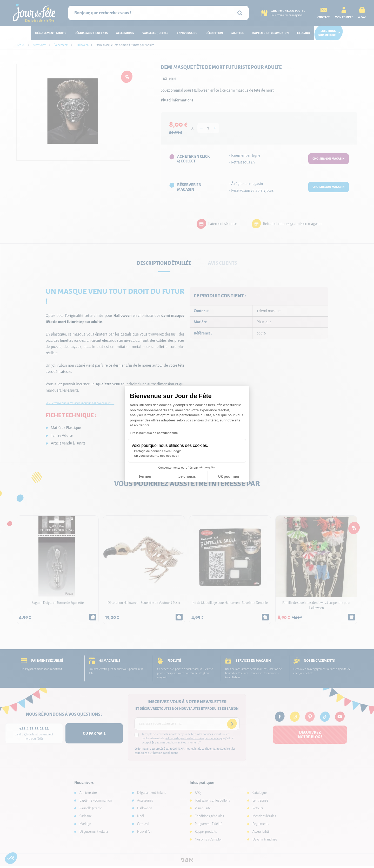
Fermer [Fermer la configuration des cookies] (145, 477)
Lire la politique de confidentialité (154, 433)
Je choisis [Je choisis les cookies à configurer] (187, 477)
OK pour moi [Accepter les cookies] (229, 477)
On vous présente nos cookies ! (156, 456)
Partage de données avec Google (158, 451)
